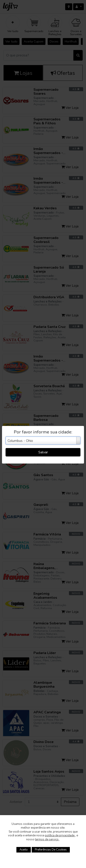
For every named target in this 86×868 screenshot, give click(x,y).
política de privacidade (60, 835)
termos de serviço (47, 839)
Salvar (43, 452)
